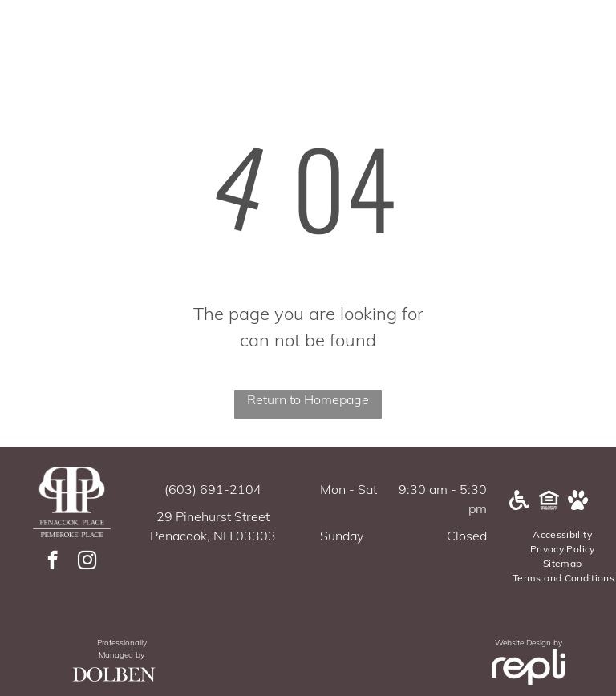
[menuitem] (563, 535)
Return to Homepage (308, 399)
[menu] (581, 54)
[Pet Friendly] (578, 505)
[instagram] (87, 562)
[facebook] (53, 562)
